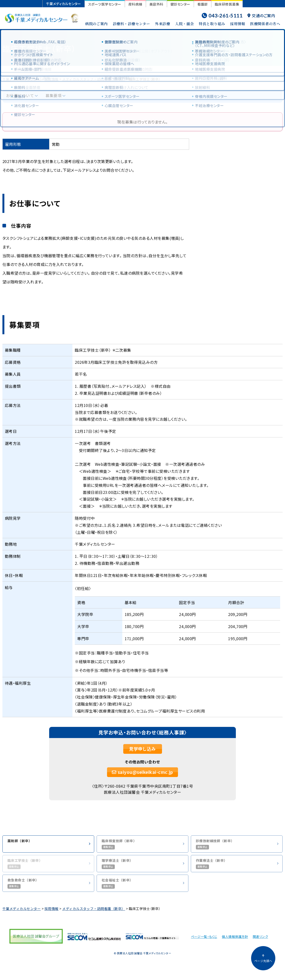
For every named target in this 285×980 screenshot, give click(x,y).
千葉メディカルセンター (64, 4)
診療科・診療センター (131, 24)
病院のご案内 (96, 24)
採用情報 (238, 24)
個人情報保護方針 (235, 940)
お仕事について (20, 96)
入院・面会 (184, 24)
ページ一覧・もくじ (204, 940)
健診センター (180, 4)
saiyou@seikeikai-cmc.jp (142, 772)
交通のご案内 (261, 16)
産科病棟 (135, 4)
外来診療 (162, 24)
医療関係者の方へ (265, 24)
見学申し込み (142, 749)
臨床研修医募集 (227, 4)
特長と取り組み (212, 24)
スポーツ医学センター (105, 4)
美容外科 (156, 4)
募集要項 (54, 96)
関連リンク (260, 940)
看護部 (203, 4)
